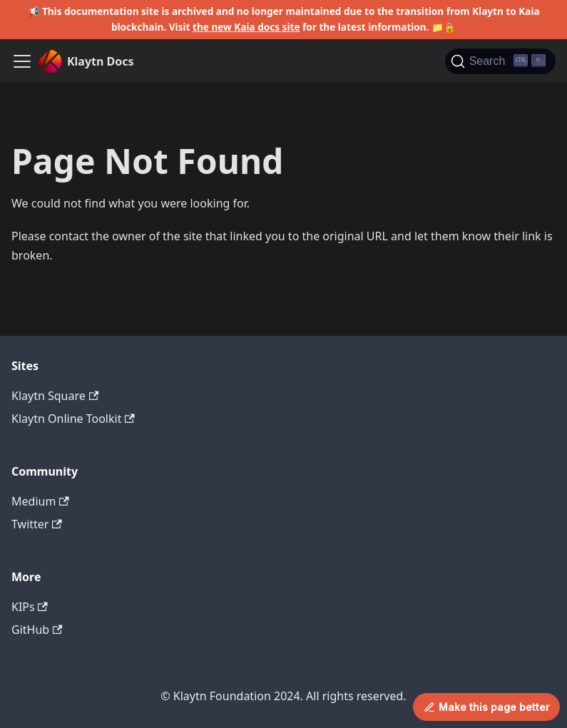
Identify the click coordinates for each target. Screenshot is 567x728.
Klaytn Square (55, 396)
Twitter (37, 524)
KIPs (30, 607)
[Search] (500, 61)
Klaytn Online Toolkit (73, 419)
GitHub (37, 630)
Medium (40, 501)
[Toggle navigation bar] (22, 61)
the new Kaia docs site (246, 27)
